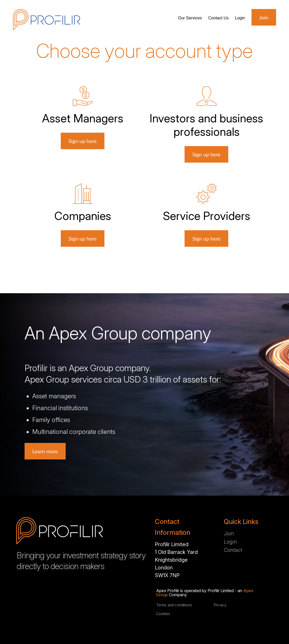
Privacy (220, 605)
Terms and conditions (174, 605)
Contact (218, 18)
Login (240, 18)
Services (190, 18)
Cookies (163, 614)
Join (229, 534)
